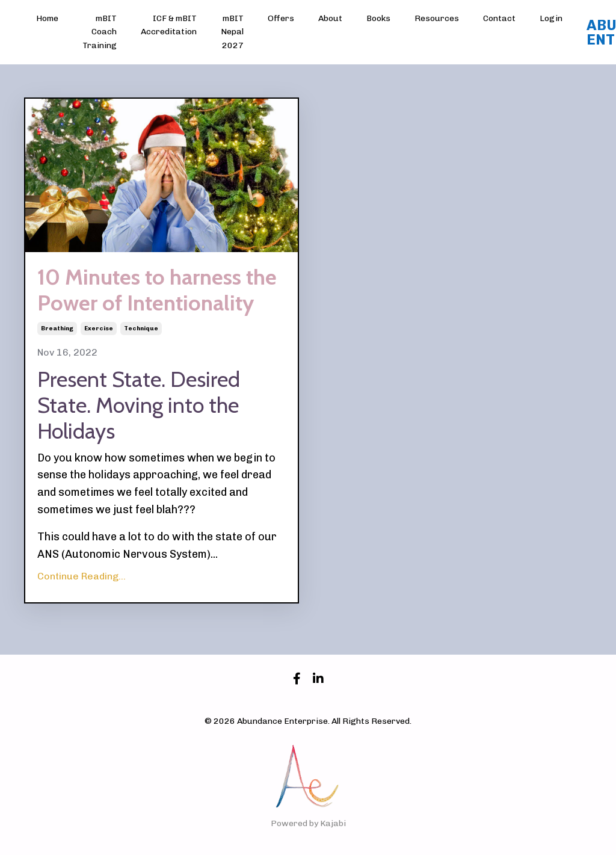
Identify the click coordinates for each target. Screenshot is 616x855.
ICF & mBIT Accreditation (169, 25)
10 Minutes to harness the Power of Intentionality (157, 290)
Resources (437, 18)
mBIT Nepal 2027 (232, 32)
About (330, 18)
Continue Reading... (82, 576)
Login (551, 18)
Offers (281, 18)
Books (378, 18)
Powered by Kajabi (308, 823)
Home (47, 18)
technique (141, 329)
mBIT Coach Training (100, 32)
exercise (99, 329)
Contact (499, 18)
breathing (57, 329)
